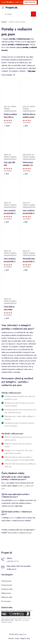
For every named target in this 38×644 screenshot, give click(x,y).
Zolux (6, 203)
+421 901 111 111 (13, 561)
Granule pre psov (6, 581)
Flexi (5, 106)
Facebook (4, 622)
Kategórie (23, 638)
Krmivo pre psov (6, 601)
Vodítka (13, 106)
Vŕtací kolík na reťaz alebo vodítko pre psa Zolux (10, 308)
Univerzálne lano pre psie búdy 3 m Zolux (29, 260)
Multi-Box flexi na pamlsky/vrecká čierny (29, 116)
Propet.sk (12, 8)
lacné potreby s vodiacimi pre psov (20, 533)
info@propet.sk (11, 569)
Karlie (6, 155)
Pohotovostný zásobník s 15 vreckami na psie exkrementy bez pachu (29, 164)
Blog (28, 638)
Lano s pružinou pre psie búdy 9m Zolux (10, 260)
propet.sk (16, 500)
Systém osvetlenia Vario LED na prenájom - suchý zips (10, 116)
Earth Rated (27, 155)
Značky (17, 638)
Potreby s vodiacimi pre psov (17, 22)
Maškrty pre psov (6, 593)
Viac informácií (8, 122)
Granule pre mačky (7, 589)
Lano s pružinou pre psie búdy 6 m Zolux (29, 212)
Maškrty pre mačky (7, 597)
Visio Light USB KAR (9, 164)
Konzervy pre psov (7, 585)
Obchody (11, 638)
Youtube (9, 622)
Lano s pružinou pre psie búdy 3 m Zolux (10, 212)
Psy (9, 106)
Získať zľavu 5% (30, 2)
